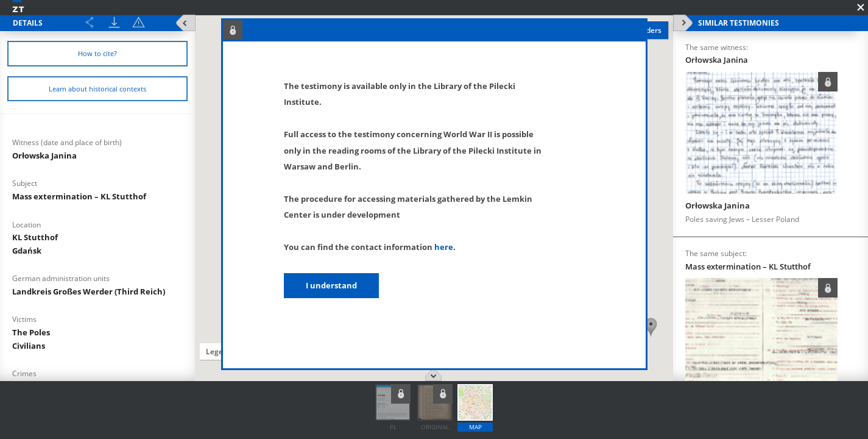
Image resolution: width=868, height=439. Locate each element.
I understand (331, 285)
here (444, 247)
